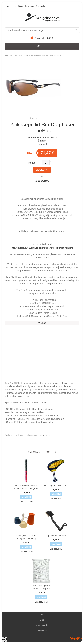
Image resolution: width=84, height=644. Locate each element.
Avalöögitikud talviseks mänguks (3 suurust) (26, 537)
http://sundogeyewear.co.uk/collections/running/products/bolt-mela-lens (42, 248)
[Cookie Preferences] (5, 639)
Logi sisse (18, 6)
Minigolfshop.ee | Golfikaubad (17, 55)
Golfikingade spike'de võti (56, 485)
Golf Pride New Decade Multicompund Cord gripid (26, 487)
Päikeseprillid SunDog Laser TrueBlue (46, 55)
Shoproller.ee (76, 638)
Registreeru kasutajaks (35, 6)
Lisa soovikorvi (42, 181)
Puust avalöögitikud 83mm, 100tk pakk (41, 587)
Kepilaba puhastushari (56, 536)
